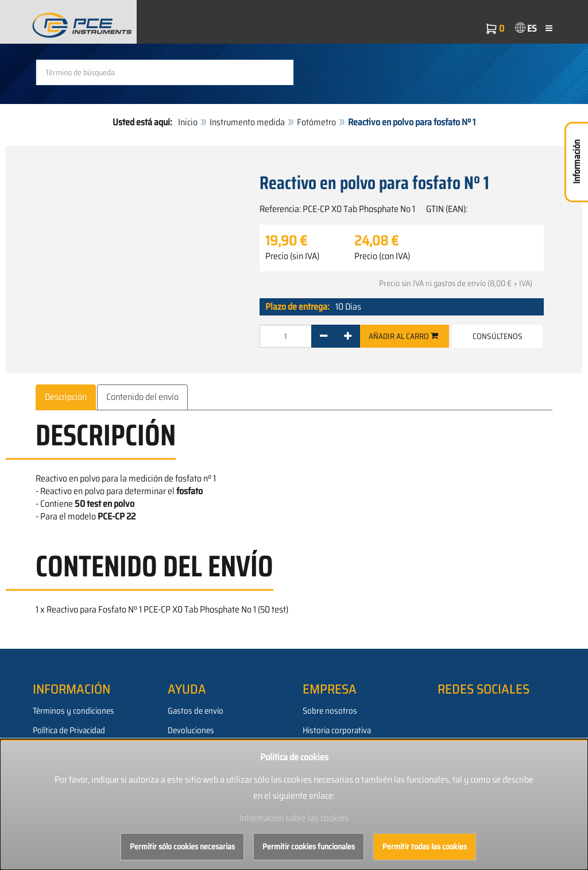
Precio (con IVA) (382, 256)
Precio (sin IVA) (292, 256)
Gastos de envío (196, 711)
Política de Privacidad (69, 730)
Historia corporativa (337, 730)
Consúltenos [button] (498, 336)
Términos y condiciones (73, 711)
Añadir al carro (403, 336)
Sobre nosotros (330, 711)
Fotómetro (316, 122)
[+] (348, 336)
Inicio (188, 122)
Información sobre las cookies (294, 818)
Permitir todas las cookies (425, 846)
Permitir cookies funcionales (309, 846)
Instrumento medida (247, 122)
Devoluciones (191, 730)
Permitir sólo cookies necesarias (182, 846)
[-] (324, 336)
